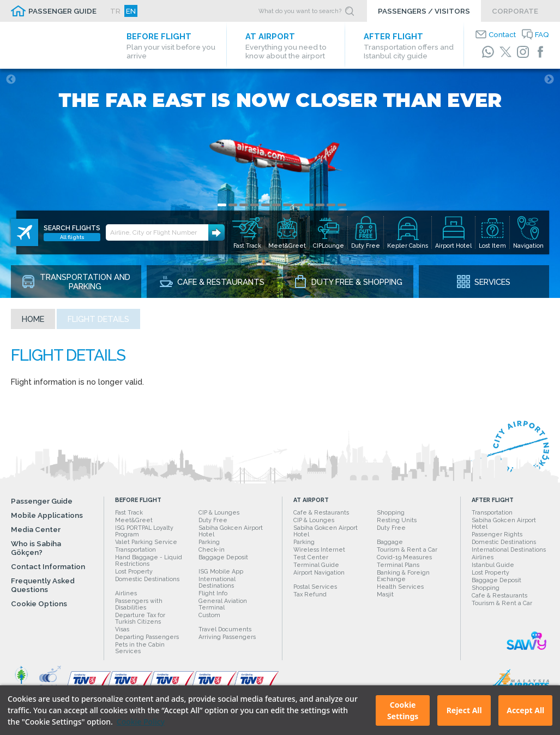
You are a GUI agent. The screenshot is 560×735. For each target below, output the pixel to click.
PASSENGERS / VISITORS (424, 11)
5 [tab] (266, 205)
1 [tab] (222, 205)
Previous (11, 80)
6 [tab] (276, 205)
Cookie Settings (403, 710)
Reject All (464, 710)
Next (549, 80)
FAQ (542, 34)
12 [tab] (342, 205)
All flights (72, 237)
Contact (502, 34)
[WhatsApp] (488, 52)
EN (131, 11)
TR (115, 11)
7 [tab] (287, 205)
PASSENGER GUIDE (62, 11)
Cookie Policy (141, 722)
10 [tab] (320, 205)
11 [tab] (331, 205)
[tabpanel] (280, 183)
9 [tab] (309, 205)
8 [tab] (298, 205)
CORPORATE (515, 11)
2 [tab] (233, 205)
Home (33, 319)
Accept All (525, 710)
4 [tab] (255, 205)
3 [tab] (244, 205)
